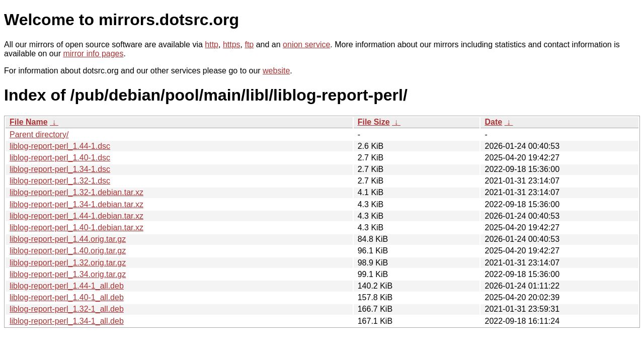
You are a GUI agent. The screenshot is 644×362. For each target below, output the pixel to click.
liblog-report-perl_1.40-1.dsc (60, 158)
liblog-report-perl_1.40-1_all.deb (67, 297)
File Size (374, 122)
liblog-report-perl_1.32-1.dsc (60, 181)
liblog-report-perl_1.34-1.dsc (60, 169)
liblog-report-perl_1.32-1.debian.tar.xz (76, 192)
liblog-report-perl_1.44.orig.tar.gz (68, 239)
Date (493, 122)
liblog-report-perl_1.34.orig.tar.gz (68, 274)
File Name (29, 122)
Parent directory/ (39, 134)
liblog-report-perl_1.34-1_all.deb (67, 321)
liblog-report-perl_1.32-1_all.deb (67, 309)
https (232, 44)
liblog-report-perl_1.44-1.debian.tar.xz (76, 216)
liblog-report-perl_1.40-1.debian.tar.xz (76, 228)
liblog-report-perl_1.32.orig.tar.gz (68, 263)
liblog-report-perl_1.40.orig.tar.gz (68, 251)
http (212, 44)
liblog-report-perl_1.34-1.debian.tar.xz (76, 204)
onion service (306, 44)
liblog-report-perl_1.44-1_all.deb (67, 286)
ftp (249, 44)
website (276, 71)
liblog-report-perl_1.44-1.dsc (60, 146)
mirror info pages (93, 54)
